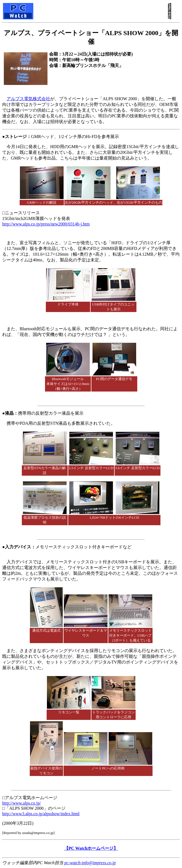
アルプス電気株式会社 (28, 99)
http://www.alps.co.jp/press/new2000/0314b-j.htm (46, 224)
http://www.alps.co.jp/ (22, 803)
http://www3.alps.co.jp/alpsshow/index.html (41, 814)
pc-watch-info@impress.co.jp (90, 863)
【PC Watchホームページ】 (91, 848)
